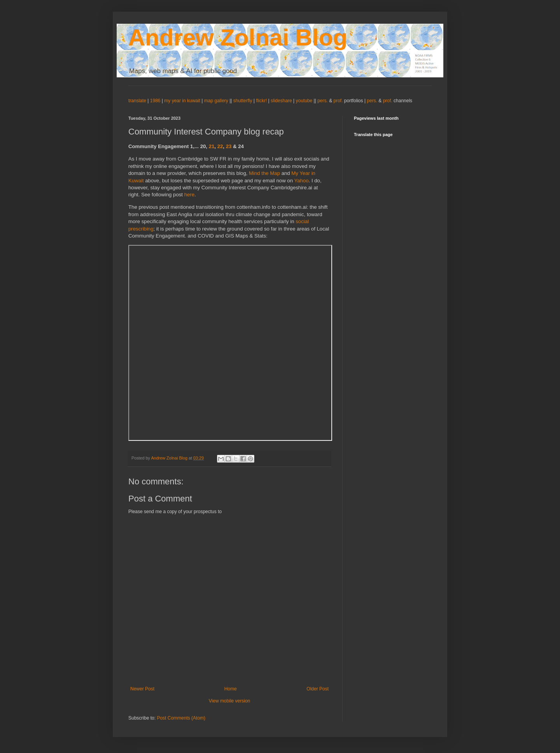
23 (229, 146)
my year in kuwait (182, 101)
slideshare (281, 101)
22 (220, 146)
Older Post (318, 689)
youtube (304, 101)
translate (137, 101)
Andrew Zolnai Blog (238, 38)
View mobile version (230, 701)
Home (231, 689)
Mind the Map (264, 173)
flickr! (261, 101)
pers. (323, 101)
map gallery (216, 101)
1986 (156, 101)
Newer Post (142, 689)
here (189, 195)
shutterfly (243, 101)
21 (212, 146)
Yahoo (301, 181)
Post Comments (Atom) (181, 718)
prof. (338, 101)
